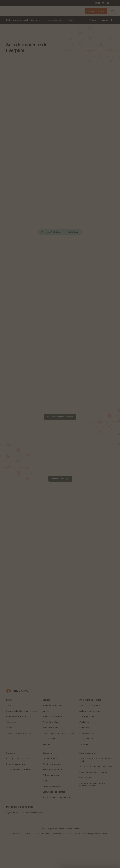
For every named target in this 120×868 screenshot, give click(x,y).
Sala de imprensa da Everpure (23, 20)
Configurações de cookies (63, 864)
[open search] (108, 3)
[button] (112, 11)
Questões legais (44, 864)
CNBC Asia (74, 232)
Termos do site (30, 864)
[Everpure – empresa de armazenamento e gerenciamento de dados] (18, 721)
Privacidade (17, 864)
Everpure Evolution (51, 232)
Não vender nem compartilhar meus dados (92, 864)
